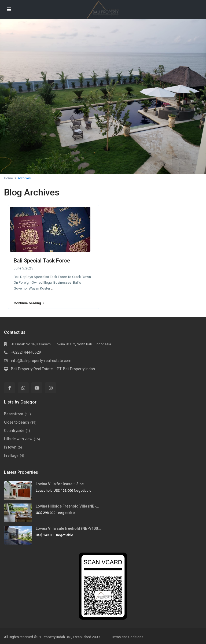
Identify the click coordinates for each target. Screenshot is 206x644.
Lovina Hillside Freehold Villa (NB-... (67, 506)
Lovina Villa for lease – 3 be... (61, 484)
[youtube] (37, 388)
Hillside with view (18, 439)
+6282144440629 (26, 352)
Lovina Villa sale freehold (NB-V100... (68, 528)
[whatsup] (23, 388)
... (52, 288)
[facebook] (10, 388)
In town (10, 447)
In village (11, 456)
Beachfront (14, 414)
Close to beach (16, 422)
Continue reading (29, 303)
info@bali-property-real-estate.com (41, 361)
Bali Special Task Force (42, 261)
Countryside (14, 431)
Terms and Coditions (127, 637)
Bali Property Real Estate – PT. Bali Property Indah (53, 369)
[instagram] (51, 388)
